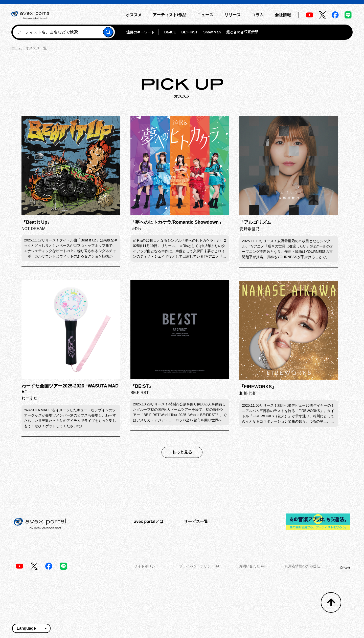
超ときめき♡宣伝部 (242, 32)
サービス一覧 (196, 521)
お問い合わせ (252, 566)
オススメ (134, 15)
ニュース (205, 15)
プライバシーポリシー (199, 566)
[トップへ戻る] (331, 602)
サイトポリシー (146, 566)
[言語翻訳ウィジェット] (31, 628)
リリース (233, 15)
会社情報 (283, 15)
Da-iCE (170, 32)
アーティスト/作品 (169, 15)
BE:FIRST (190, 32)
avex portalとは (149, 521)
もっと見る (182, 452)
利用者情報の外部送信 (302, 566)
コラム (258, 15)
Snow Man (212, 32)
